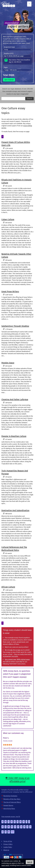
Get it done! (9, 80)
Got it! (30, 862)
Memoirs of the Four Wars (12, 799)
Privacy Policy (8, 844)
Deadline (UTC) (9, 53)
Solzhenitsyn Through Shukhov (15, 326)
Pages (6, 67)
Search (29, 99)
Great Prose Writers (10, 291)
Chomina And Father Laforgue (15, 399)
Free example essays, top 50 (11, 817)
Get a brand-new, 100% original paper (17, 659)
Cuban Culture (8, 219)
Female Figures (8, 805)
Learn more (5, 865)
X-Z (13, 832)
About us (6, 850)
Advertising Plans (9, 809)
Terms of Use (8, 841)
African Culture (8, 587)
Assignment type (9, 47)
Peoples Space (8, 363)
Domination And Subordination (15, 510)
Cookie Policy (8, 847)
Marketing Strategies (10, 796)
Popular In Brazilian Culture (14, 436)
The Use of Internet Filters (12, 802)
